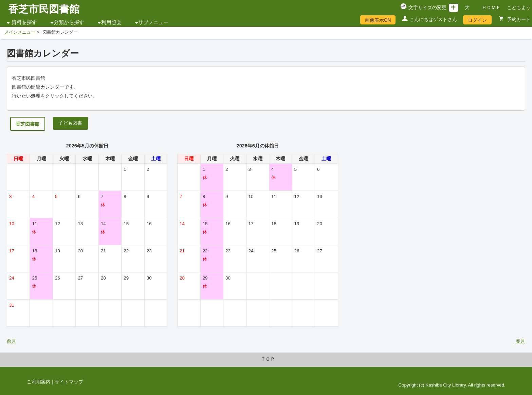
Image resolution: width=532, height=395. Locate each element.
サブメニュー (153, 22)
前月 (12, 341)
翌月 (520, 341)
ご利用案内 (39, 382)
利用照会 (111, 22)
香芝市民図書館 (44, 9)
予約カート (518, 19)
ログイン (477, 20)
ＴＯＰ (268, 359)
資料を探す (24, 22)
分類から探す (69, 22)
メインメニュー (20, 32)
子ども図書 (70, 123)
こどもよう (519, 7)
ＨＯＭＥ (491, 7)
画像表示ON (378, 20)
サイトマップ (69, 382)
